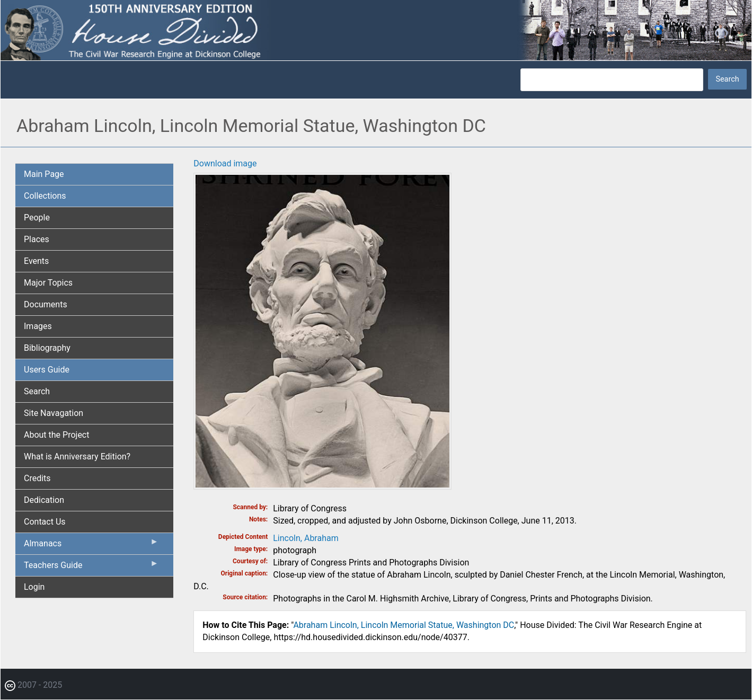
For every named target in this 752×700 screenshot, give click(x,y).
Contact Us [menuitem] (45, 522)
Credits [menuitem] (37, 478)
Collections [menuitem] (45, 196)
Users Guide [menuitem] (47, 370)
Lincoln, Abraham (306, 538)
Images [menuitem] (38, 326)
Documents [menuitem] (46, 304)
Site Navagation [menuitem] (54, 413)
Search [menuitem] (37, 391)
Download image (225, 163)
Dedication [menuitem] (44, 500)
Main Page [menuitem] (44, 174)
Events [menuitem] (36, 261)
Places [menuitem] (37, 239)
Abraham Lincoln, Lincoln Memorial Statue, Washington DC (404, 625)
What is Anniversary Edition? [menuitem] (77, 457)
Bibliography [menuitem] (47, 348)
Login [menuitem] (34, 587)
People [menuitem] (37, 218)
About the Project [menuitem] (56, 435)
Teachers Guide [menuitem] (91, 568)
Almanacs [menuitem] (91, 546)
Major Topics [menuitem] (48, 283)
